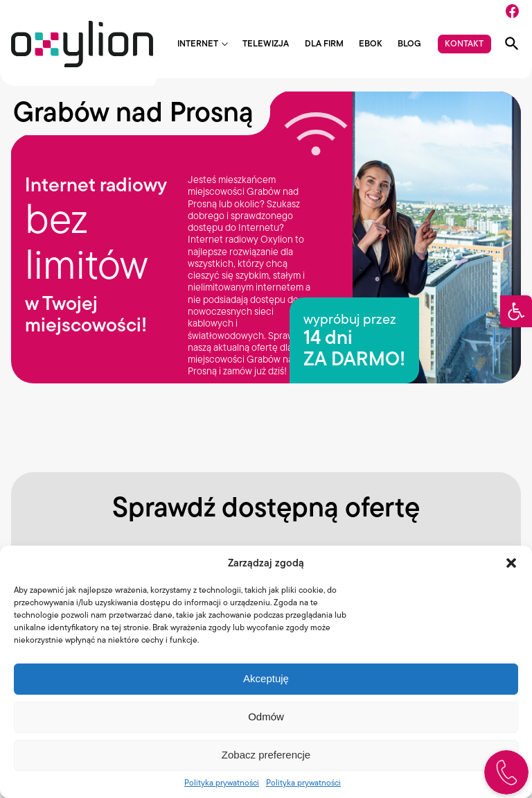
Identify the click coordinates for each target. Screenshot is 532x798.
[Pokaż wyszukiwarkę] (512, 44)
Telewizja (266, 44)
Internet (198, 44)
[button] (516, 311)
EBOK (371, 44)
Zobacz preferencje (266, 755)
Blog (409, 44)
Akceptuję (266, 678)
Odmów (266, 717)
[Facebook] (512, 11)
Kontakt (464, 43)
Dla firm (324, 44)
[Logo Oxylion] (82, 44)
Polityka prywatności (222, 782)
